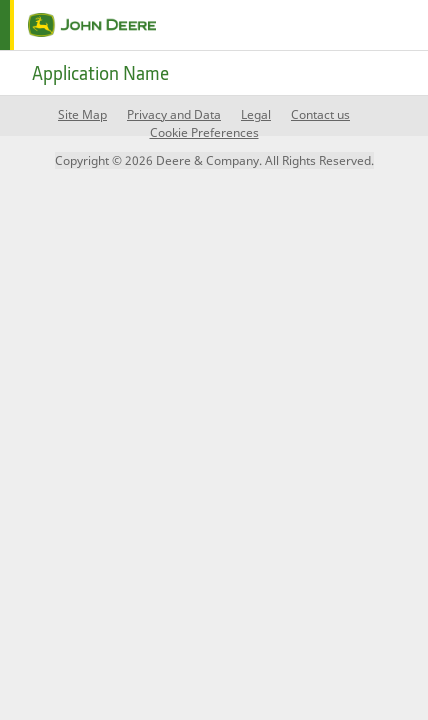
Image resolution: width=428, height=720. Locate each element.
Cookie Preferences (204, 132)
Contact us (320, 114)
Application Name (100, 73)
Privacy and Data (174, 114)
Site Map (82, 114)
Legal (256, 114)
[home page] (78, 25)
